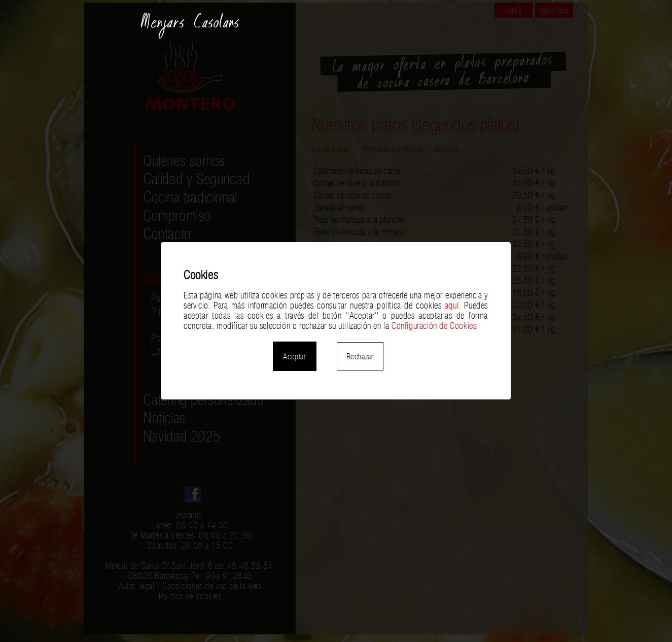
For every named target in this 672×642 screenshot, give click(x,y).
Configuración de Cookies (434, 326)
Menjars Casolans (190, 26)
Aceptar (294, 356)
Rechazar (360, 356)
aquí (452, 306)
